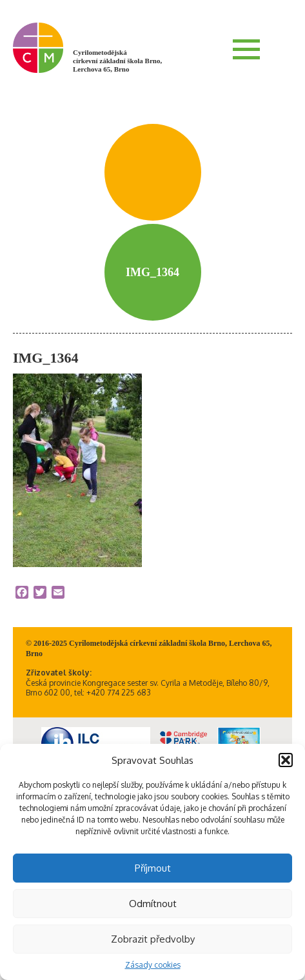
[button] (286, 760)
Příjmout (153, 868)
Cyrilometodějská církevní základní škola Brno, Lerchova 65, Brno (117, 61)
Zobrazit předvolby (153, 939)
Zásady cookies (153, 965)
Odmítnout (153, 904)
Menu (246, 49)
